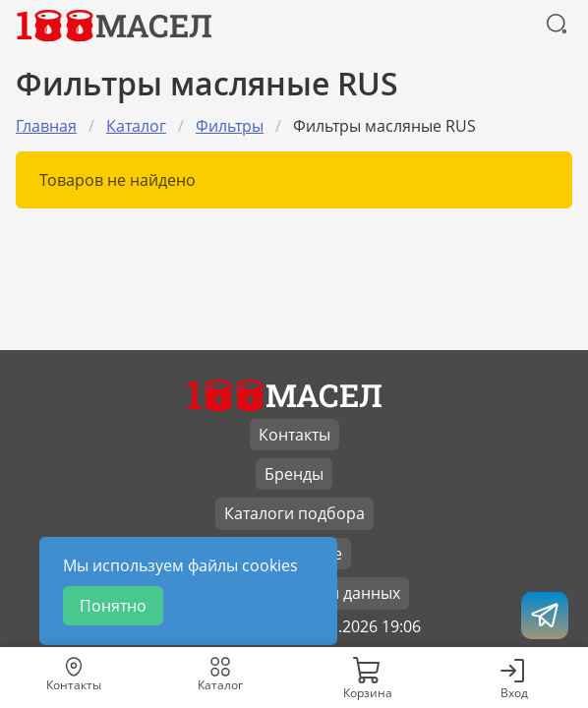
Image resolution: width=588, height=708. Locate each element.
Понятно (113, 606)
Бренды (294, 474)
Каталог (136, 126)
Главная (46, 126)
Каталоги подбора (294, 513)
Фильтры (230, 126)
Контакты (294, 435)
